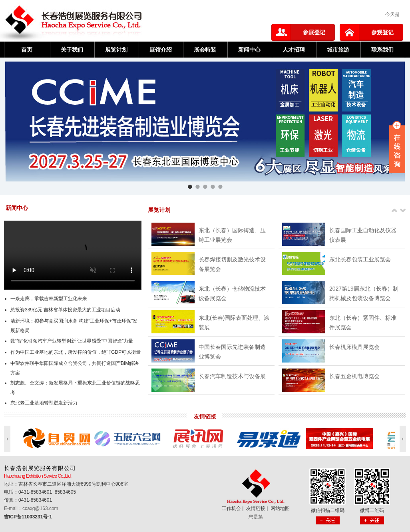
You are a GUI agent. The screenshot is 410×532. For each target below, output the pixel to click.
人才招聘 (294, 50)
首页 (27, 50)
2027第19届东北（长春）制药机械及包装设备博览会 (364, 293)
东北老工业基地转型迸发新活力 (44, 403)
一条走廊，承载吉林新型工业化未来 (49, 299)
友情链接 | (258, 508)
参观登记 (382, 32)
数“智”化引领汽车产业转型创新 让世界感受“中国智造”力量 (72, 341)
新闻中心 (249, 50)
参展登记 (314, 32)
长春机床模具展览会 (354, 347)
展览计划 (116, 50)
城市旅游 (338, 50)
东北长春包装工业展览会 (360, 259)
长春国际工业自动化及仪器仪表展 (363, 235)
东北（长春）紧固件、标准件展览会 (363, 323)
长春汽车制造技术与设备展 (232, 376)
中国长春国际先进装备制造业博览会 (232, 352)
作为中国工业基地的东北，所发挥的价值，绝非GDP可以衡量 (76, 352)
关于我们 (72, 50)
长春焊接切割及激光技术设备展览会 (232, 264)
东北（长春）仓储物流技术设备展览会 (232, 293)
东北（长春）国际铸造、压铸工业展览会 (232, 235)
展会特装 (205, 50)
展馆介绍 (161, 50)
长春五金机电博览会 (354, 376)
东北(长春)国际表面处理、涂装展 (234, 323)
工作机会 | (233, 508)
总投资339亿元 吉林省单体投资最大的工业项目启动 (65, 310)
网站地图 (280, 508)
